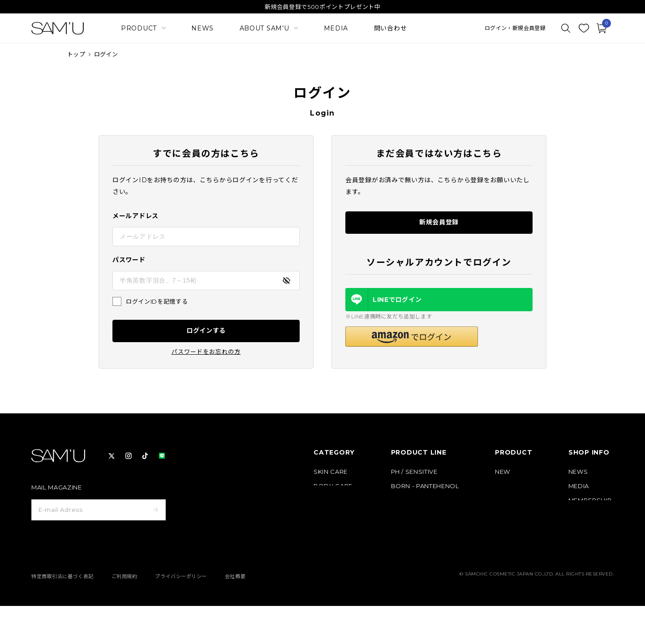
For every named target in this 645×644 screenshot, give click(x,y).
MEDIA (336, 28)
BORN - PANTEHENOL (425, 486)
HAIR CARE (331, 515)
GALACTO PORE (416, 500)
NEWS (202, 28)
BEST (503, 486)
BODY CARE (333, 486)
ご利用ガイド (587, 529)
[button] (412, 337)
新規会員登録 (439, 222)
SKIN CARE (331, 472)
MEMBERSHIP (590, 500)
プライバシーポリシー (181, 614)
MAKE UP (328, 500)
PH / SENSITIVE (414, 472)
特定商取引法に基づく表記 (62, 614)
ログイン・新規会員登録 (515, 28)
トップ (76, 54)
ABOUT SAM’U (591, 515)
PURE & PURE (412, 515)
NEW (503, 472)
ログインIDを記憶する (157, 301)
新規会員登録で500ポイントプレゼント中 (323, 7)
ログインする (206, 331)
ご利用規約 (125, 614)
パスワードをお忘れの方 (206, 352)
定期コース (510, 500)
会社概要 (235, 614)
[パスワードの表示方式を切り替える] (286, 281)
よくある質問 (587, 543)
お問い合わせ (587, 558)
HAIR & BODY (412, 529)
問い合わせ (391, 28)
